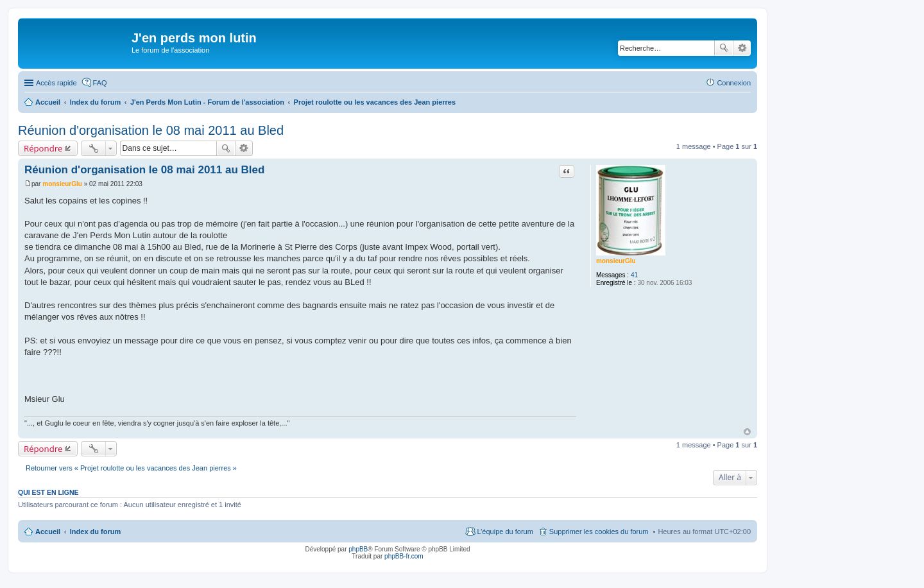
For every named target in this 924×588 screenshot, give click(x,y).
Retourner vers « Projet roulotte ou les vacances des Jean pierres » (131, 468)
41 (634, 275)
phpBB (358, 549)
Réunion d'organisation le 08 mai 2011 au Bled (151, 130)
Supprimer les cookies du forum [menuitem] (599, 532)
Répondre (43, 148)
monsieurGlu (616, 261)
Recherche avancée (742, 48)
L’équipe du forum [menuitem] (505, 532)
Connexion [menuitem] (734, 83)
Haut (747, 432)
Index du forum (95, 532)
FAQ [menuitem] (100, 83)
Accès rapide (56, 83)
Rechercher (724, 48)
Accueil (48, 532)
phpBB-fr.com (404, 556)
